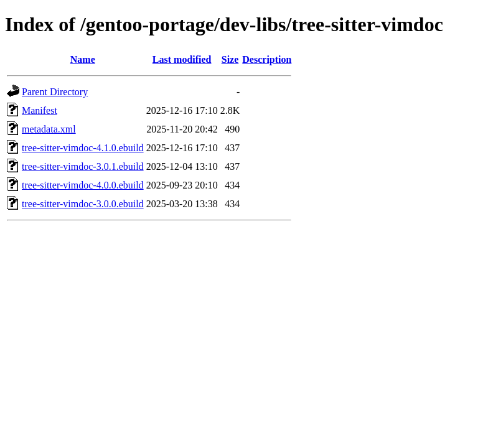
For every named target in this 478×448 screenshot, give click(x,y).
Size (230, 59)
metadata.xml (49, 129)
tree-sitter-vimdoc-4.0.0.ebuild (83, 185)
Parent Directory (55, 92)
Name (83, 59)
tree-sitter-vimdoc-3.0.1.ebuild (83, 166)
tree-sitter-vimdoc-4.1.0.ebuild (83, 148)
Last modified (182, 59)
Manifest (40, 110)
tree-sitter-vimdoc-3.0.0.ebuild (83, 204)
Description (267, 59)
